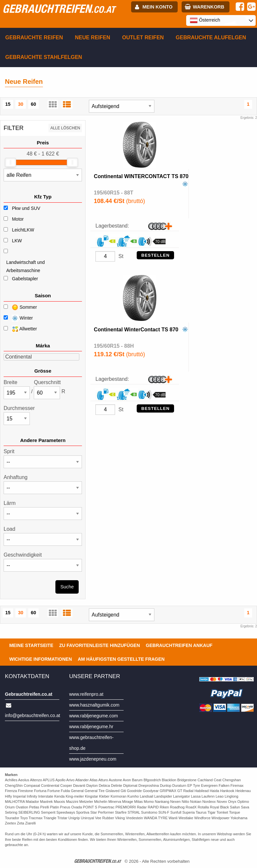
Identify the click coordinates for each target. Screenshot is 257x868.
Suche (67, 587)
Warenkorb (208, 7)
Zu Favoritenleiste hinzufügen (100, 645)
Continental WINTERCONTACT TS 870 (141, 176)
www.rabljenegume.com (94, 716)
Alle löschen (65, 128)
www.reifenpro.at (86, 694)
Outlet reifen (143, 37)
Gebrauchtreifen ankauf (179, 645)
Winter (18, 318)
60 (33, 104)
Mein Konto (158, 7)
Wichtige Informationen (40, 659)
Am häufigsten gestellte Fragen (121, 659)
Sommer (20, 307)
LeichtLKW (23, 230)
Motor (18, 219)
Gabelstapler (25, 279)
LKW (17, 241)
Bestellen (155, 255)
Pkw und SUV (26, 208)
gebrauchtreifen (59, 9)
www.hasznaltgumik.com (94, 705)
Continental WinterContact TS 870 (136, 330)
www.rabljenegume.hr (91, 727)
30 (21, 104)
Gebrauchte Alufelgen (211, 37)
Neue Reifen (92, 37)
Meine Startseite (31, 645)
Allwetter (20, 329)
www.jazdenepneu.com (93, 759)
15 (8, 104)
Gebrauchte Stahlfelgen (44, 57)
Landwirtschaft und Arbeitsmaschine (26, 266)
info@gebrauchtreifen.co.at (32, 715)
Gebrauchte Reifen (34, 37)
